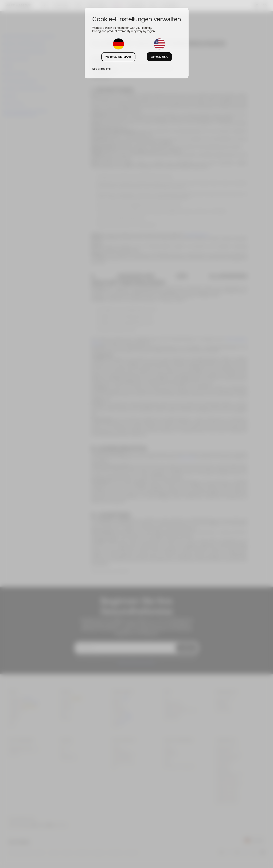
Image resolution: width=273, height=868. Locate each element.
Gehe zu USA (159, 57)
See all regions (101, 69)
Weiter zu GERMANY (118, 57)
